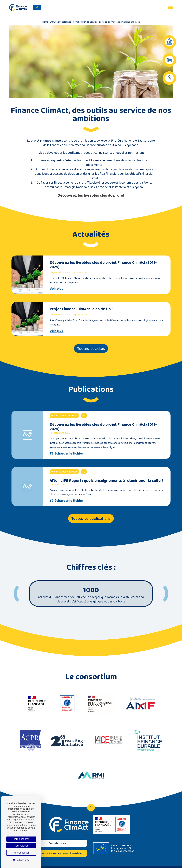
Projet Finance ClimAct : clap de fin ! (81, 309)
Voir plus (56, 289)
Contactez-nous (57, 843)
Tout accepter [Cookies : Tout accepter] (21, 839)
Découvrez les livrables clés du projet (91, 195)
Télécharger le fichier (66, 453)
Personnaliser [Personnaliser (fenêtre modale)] (21, 853)
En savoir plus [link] (21, 860)
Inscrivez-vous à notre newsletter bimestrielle (57, 853)
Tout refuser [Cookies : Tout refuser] (21, 846)
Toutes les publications (91, 518)
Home (45, 22)
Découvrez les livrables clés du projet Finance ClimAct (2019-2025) (103, 265)
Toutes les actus (91, 348)
